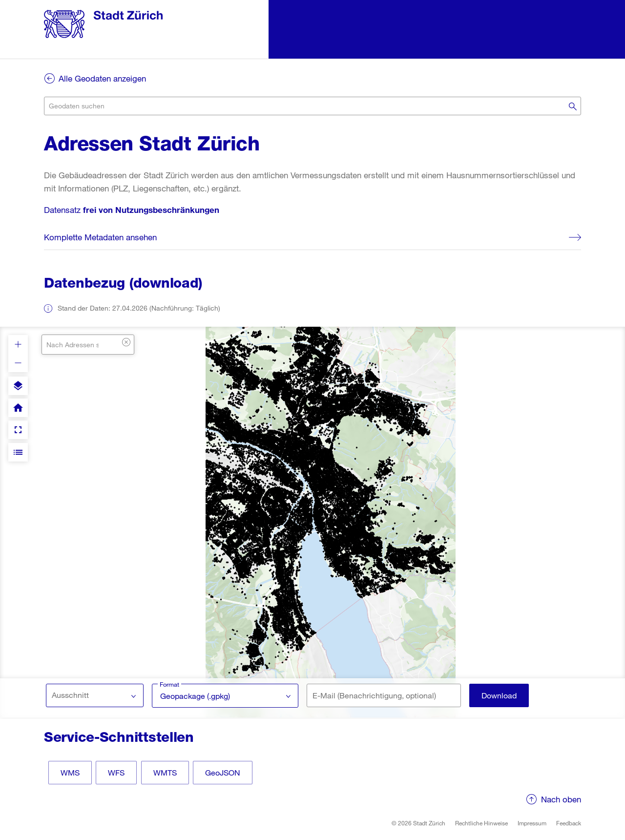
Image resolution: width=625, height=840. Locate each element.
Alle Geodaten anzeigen (102, 78)
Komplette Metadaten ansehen (100, 237)
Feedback (569, 823)
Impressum (532, 823)
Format (169, 684)
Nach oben (561, 799)
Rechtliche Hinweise (481, 823)
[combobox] (312, 106)
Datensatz (132, 210)
